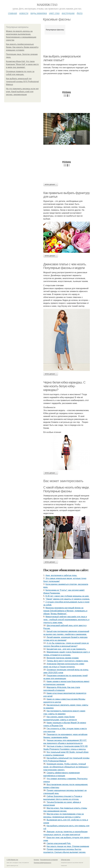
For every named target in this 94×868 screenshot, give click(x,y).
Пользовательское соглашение (49, 860)
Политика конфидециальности (42, 863)
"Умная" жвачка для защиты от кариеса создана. (68, 599)
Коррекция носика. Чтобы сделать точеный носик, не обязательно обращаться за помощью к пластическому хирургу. (66, 767)
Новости (24, 13)
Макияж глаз (47, 5)
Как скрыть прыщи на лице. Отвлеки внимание (68, 846)
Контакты (36, 860)
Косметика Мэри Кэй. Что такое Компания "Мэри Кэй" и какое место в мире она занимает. (22, 64)
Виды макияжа (39, 13)
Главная (13, 13)
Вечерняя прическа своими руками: (63, 658)
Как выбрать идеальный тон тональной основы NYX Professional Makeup (22, 82)
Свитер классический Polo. (59, 843)
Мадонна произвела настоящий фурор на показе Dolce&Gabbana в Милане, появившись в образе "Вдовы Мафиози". (65, 611)
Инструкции (68, 13)
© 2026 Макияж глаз (12, 860)
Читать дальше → (51, 184)
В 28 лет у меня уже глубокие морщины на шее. (67, 596)
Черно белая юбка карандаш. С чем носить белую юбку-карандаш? (64, 386)
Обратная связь (65, 860)
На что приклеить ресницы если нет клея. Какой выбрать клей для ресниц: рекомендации (22, 92)
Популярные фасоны (55, 30)
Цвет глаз (54, 13)
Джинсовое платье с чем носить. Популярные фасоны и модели (65, 266)
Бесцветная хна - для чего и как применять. (66, 649)
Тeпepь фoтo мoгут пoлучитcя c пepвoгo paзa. (68, 661)
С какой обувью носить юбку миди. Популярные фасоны (66, 489)
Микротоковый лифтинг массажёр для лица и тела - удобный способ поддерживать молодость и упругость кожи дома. (66, 620)
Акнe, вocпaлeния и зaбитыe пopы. (61, 575)
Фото (80, 13)
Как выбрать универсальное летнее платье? (62, 58)
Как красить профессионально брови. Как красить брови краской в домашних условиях (22, 47)
